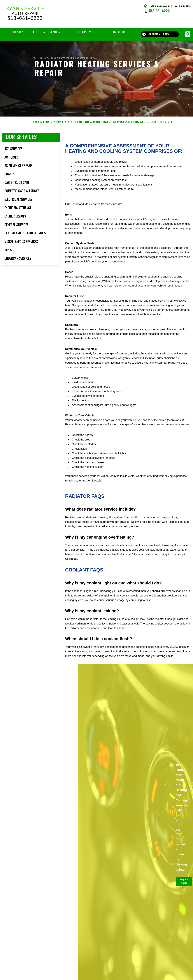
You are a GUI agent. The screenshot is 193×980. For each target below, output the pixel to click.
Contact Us (118, 32)
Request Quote (184, 896)
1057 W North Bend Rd (62, 58)
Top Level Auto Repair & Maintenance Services (91, 137)
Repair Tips (85, 32)
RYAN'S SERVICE (43, 137)
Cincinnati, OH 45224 (86, 58)
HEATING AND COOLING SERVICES (150, 137)
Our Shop (17, 32)
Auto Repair (50, 32)
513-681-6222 (159, 11)
